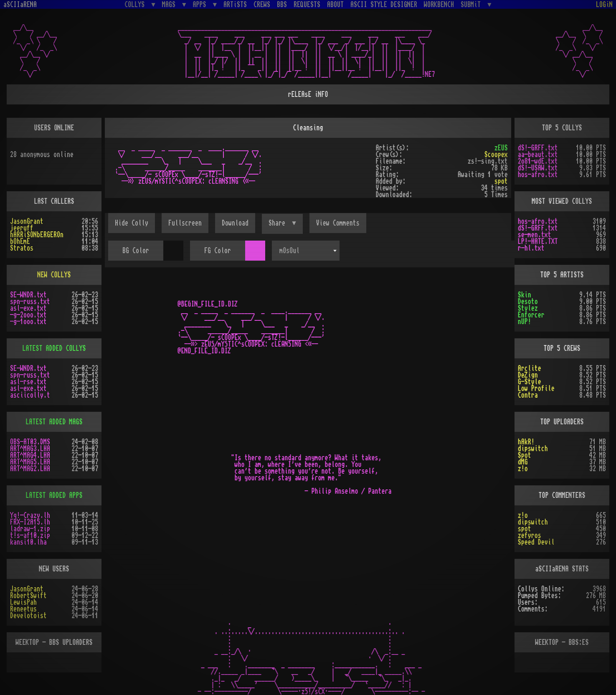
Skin (525, 295)
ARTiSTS (235, 5)
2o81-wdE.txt (538, 161)
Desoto (528, 302)
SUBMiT (472, 4)
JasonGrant (27, 221)
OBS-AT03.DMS (30, 442)
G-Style (530, 382)
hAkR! (526, 442)
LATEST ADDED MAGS (54, 422)
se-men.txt (535, 235)
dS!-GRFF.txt (538, 148)
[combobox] (306, 251)
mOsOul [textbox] (289, 251)
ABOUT (335, 5)
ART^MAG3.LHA (30, 449)
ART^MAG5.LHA (30, 462)
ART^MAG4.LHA (30, 455)
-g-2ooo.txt (28, 315)
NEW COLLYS (54, 275)
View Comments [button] (338, 223)
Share (279, 223)
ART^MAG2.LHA (30, 469)
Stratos (22, 248)
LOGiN (604, 5)
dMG (523, 462)
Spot (525, 455)
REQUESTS (307, 5)
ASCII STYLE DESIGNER (384, 5)
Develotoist (28, 616)
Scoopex (496, 155)
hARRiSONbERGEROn (37, 235)
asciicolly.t (30, 395)
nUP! (525, 322)
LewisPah (23, 602)
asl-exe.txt (28, 308)
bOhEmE (20, 241)
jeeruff (22, 228)
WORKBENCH (439, 5)
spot (501, 181)
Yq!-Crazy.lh (30, 515)
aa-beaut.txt (538, 155)
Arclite (530, 368)
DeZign (528, 375)
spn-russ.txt (30, 302)
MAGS (170, 4)
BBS (282, 5)
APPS (201, 4)
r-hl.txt (531, 248)
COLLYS (136, 4)
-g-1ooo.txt (28, 322)
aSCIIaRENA (20, 5)
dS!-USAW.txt (538, 168)
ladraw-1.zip (30, 529)
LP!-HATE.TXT (538, 241)
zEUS (501, 148)
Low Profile (536, 388)
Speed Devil (536, 542)
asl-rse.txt (28, 382)
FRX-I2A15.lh (30, 522)
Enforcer (531, 315)
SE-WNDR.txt (28, 295)
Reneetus (23, 609)
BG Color (136, 251)
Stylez (528, 308)
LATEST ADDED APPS (54, 495)
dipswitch (533, 449)
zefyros (530, 535)
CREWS (262, 5)
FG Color (218, 251)
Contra (528, 395)
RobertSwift (28, 596)
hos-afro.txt (538, 175)
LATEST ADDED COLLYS (54, 348)
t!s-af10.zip (30, 535)
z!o (523, 469)
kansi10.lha (28, 542)
